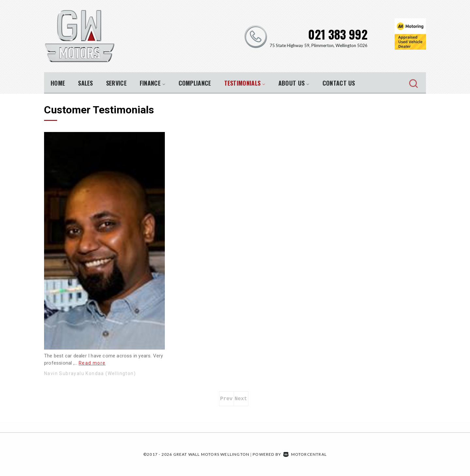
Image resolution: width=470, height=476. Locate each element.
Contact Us (339, 83)
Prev (226, 399)
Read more (92, 363)
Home (58, 83)
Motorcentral (305, 454)
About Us (294, 83)
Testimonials (245, 83)
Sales (86, 83)
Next (241, 399)
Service (116, 83)
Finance (153, 83)
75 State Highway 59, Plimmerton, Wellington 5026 (319, 45)
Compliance (195, 83)
